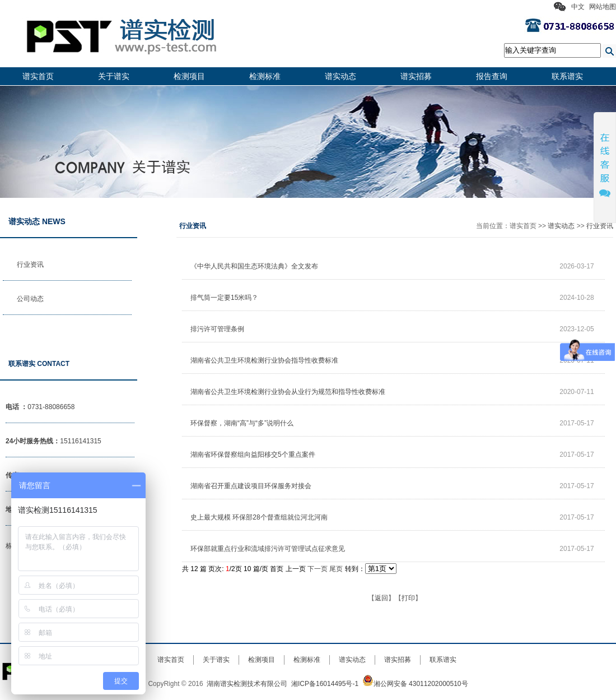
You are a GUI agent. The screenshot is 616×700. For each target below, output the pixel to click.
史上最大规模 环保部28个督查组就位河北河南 (259, 517)
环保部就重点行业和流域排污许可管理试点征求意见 (268, 549)
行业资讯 (30, 265)
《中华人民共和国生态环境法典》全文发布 (254, 266)
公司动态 (30, 299)
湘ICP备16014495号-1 (325, 684)
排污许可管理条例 (217, 329)
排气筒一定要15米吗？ (224, 298)
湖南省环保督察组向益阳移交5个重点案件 (253, 455)
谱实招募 (416, 76)
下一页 (318, 569)
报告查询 (492, 76)
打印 (408, 598)
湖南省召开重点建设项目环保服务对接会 (251, 486)
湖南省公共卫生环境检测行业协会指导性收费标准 (264, 360)
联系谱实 (567, 76)
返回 (381, 598)
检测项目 (189, 76)
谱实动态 (340, 76)
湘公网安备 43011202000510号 (415, 684)
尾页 (336, 569)
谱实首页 (38, 76)
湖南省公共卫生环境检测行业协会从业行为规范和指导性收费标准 (288, 392)
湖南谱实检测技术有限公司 (247, 684)
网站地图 (603, 7)
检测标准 (265, 76)
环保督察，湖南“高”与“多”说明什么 (242, 423)
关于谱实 (114, 76)
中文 (578, 7)
